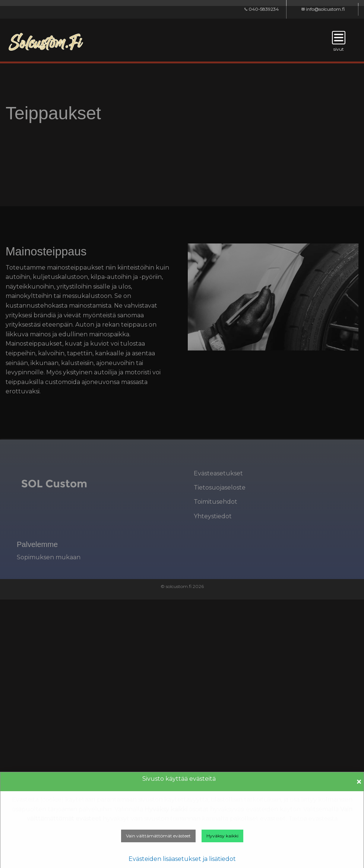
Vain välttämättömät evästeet (158, 836)
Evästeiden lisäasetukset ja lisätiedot (182, 859)
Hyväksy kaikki (222, 836)
